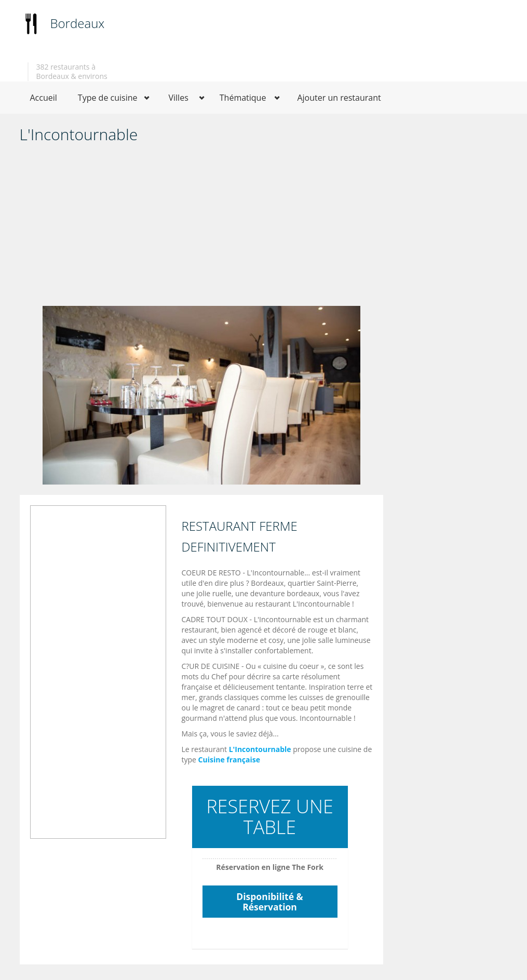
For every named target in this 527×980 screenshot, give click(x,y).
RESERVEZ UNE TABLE (270, 817)
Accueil (44, 98)
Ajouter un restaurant (339, 98)
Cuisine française (229, 760)
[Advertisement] (201, 228)
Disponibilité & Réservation (269, 902)
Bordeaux (78, 23)
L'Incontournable (260, 749)
